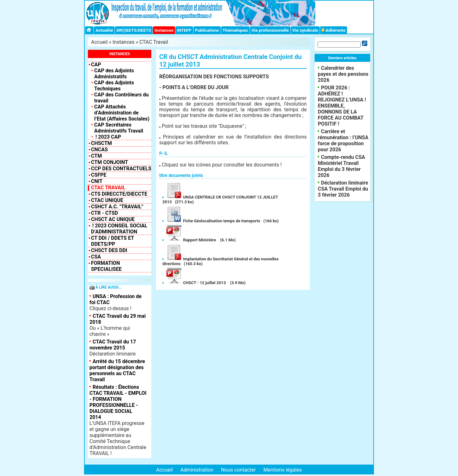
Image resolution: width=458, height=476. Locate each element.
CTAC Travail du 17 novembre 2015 (113, 345)
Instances (164, 30)
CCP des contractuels (121, 169)
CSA (96, 257)
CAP (96, 65)
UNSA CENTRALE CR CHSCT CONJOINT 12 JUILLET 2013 (220, 199)
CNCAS (99, 150)
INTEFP (184, 30)
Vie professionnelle (270, 30)
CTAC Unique (107, 200)
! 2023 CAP (108, 137)
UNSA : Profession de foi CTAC (115, 299)
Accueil (99, 42)
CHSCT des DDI (109, 250)
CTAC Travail (154, 42)
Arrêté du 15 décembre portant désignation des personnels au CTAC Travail (117, 370)
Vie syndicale (305, 30)
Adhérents (334, 30)
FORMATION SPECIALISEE (106, 266)
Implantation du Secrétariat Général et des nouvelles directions (220, 261)
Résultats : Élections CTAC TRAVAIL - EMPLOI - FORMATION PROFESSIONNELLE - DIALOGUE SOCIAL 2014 (118, 402)
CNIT (97, 181)
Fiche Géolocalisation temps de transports (213, 221)
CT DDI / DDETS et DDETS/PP (112, 241)
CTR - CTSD (105, 213)
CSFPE (99, 175)
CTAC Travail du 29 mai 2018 (118, 319)
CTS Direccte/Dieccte (119, 194)
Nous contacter (238, 470)
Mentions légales (282, 470)
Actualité (104, 30)
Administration (197, 470)
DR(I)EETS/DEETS (134, 30)
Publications (207, 30)
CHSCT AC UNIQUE (113, 219)
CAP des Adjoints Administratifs (114, 74)
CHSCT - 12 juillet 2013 (196, 283)
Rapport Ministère (191, 240)
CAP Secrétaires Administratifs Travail (119, 128)
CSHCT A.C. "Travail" (117, 207)
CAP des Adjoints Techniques (114, 86)
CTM (96, 156)
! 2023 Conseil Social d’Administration (119, 229)
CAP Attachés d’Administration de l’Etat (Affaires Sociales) (122, 113)
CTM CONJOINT (110, 162)
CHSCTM (101, 143)
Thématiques (235, 30)
